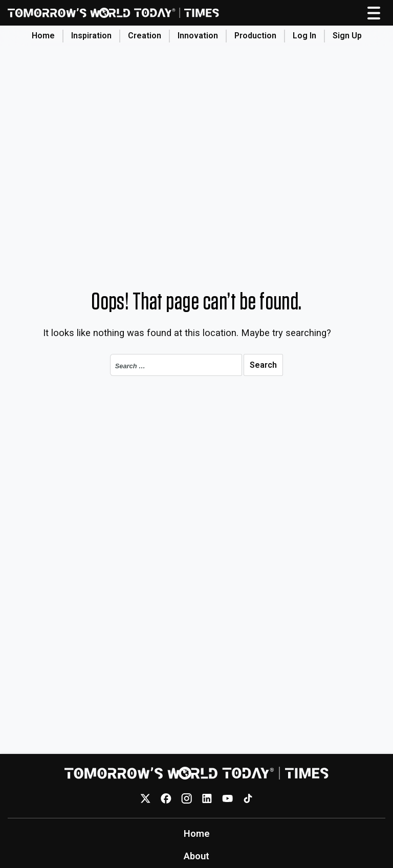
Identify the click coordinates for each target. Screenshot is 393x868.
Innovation (198, 36)
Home (43, 36)
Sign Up (347, 36)
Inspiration (91, 36)
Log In (304, 36)
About (196, 856)
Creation (145, 36)
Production (255, 36)
